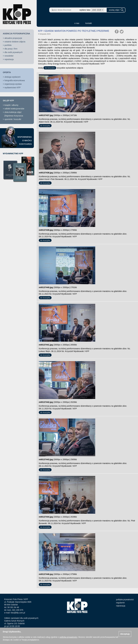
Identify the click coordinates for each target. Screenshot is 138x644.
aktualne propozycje (13, 38)
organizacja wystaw (13, 84)
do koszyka (50, 68)
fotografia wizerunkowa (15, 80)
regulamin (120, 603)
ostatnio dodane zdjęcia (15, 42)
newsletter (9, 56)
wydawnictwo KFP (13, 88)
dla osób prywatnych (14, 52)
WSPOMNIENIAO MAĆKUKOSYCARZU (25, 140)
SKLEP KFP (8, 101)
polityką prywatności (68, 637)
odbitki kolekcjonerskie (14, 109)
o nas (77, 23)
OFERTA (7, 72)
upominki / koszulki (13, 119)
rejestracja (9, 59)
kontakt (89, 23)
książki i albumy (11, 105)
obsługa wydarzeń (12, 77)
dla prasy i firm (11, 49)
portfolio (8, 45)
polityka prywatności (125, 600)
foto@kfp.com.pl (18, 613)
